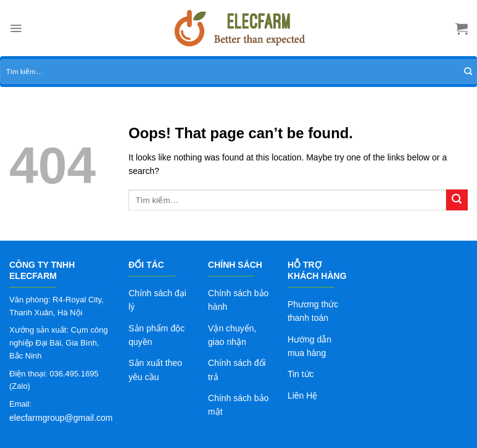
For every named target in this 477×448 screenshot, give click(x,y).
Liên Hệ (302, 396)
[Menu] (16, 28)
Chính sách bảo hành (238, 300)
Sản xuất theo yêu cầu (155, 370)
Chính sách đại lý (157, 300)
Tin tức (301, 374)
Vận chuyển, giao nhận (232, 335)
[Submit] (457, 200)
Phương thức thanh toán (313, 311)
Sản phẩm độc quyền (156, 335)
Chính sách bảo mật (238, 405)
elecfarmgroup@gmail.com (61, 418)
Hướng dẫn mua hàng (309, 346)
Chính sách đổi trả (237, 370)
